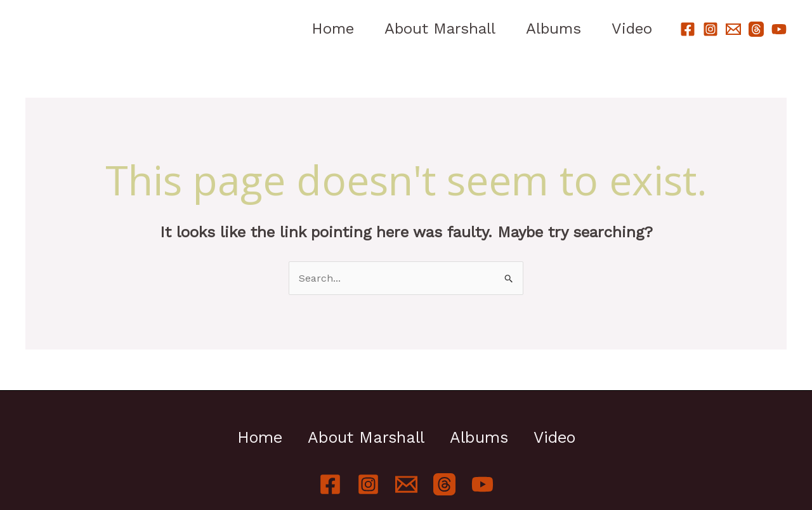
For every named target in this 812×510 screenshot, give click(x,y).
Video (632, 29)
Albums (553, 29)
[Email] (733, 29)
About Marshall (440, 29)
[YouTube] (779, 29)
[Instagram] (710, 29)
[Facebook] (688, 29)
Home (333, 29)
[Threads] (756, 29)
